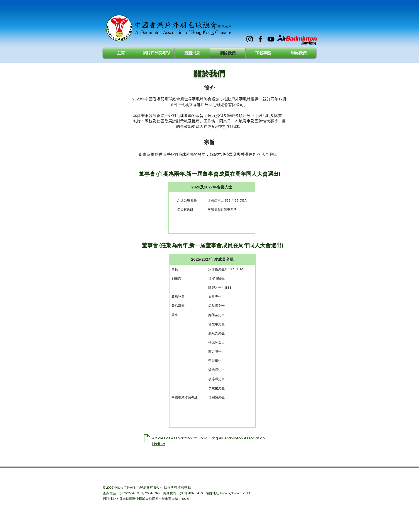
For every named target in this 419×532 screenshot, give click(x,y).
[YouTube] (271, 39)
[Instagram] (250, 39)
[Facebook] (260, 39)
